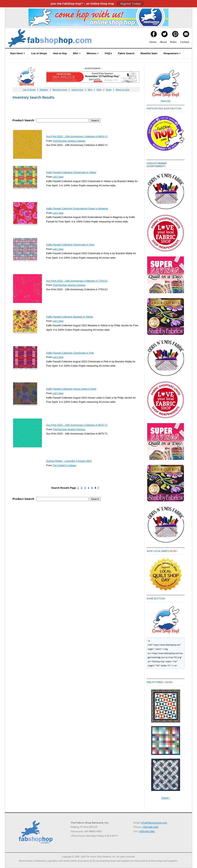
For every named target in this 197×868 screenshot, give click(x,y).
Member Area (60, 89)
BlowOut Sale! (149, 53)
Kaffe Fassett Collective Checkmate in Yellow (71, 172)
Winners (93, 53)
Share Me (166, 101)
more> (174, 551)
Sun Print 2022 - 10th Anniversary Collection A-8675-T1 (77, 425)
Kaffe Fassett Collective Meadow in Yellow (70, 317)
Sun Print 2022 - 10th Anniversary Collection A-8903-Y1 (77, 136)
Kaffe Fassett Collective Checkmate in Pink (70, 353)
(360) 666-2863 (147, 831)
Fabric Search (126, 53)
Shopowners (172, 53)
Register (44, 89)
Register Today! (131, 4)
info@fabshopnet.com (154, 823)
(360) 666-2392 (150, 827)
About (163, 42)
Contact (185, 42)
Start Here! (18, 53)
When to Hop (123, 89)
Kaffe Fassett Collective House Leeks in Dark (71, 389)
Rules (174, 42)
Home (153, 42)
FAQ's (108, 53)
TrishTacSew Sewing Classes (69, 141)
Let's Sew (58, 177)
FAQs (99, 89)
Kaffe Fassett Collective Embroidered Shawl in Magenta (77, 208)
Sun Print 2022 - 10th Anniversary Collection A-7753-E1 (77, 281)
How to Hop (60, 53)
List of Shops (39, 53)
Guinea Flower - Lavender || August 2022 (69, 461)
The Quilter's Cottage (64, 465)
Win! (77, 53)
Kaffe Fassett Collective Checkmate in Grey (70, 245)
